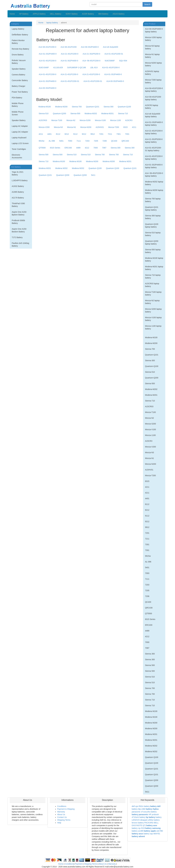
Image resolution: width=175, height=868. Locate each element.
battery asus (137, 834)
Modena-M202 (91, 113)
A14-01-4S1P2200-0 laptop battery (154, 158)
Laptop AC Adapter (20, 126)
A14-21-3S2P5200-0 (91, 54)
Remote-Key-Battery (20, 49)
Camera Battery (18, 75)
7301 (118, 134)
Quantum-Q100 (124, 107)
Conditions (62, 806)
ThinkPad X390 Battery (18, 205)
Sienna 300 (116, 148)
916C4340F (44, 67)
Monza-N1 (72, 127)
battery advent (138, 836)
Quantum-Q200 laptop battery (152, 242)
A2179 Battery (18, 198)
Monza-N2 (71, 120)
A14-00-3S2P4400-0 (115, 81)
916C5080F (110, 61)
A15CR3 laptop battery (152, 107)
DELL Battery (56, 14)
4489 (78, 148)
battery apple (150, 831)
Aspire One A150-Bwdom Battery (19, 230)
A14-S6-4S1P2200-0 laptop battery (154, 90)
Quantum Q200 (63, 175)
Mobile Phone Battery (18, 105)
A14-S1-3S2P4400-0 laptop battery (154, 124)
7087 (104, 148)
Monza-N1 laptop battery (152, 56)
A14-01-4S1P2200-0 (48, 61)
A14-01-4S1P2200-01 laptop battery (153, 149)
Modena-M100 (45, 107)
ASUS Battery (119, 14)
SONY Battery (72, 14)
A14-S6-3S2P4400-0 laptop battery (154, 30)
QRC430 (125, 141)
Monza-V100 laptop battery (153, 319)
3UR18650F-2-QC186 (76, 67)
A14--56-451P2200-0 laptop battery (154, 175)
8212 (67, 134)
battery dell (155, 806)
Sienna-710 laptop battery (153, 276)
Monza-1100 (116, 120)
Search (147, 4)
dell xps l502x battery (141, 806)
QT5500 (42, 148)
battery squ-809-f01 (152, 834)
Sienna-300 (109, 107)
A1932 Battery (18, 186)
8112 (58, 134)
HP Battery (24, 14)
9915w (41, 141)
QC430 (114, 141)
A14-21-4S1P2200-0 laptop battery (154, 132)
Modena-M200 (61, 107)
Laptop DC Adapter (20, 132)
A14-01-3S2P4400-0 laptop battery (154, 166)
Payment (79, 864)
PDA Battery (17, 98)
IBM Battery (103, 14)
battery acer (152, 825)
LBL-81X (94, 67)
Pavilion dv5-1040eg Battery (20, 245)
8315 (125, 127)
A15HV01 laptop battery (152, 73)
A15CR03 (43, 120)
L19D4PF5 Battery (20, 180)
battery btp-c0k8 (139, 809)
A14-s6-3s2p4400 (111, 47)
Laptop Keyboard (19, 138)
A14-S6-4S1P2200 (69, 47)
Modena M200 (92, 161)
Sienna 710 (128, 155)
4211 (134, 127)
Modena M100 (59, 161)
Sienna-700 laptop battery (153, 200)
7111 (79, 141)
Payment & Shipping (66, 809)
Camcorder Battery (20, 80)
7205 (96, 141)
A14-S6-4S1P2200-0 (47, 47)
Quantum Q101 (130, 168)
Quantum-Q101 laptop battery (152, 209)
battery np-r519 (138, 828)
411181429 (58, 67)
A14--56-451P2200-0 (91, 61)
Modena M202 (62, 168)
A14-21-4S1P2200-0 (70, 54)
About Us (61, 814)
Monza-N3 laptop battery (152, 47)
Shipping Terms (64, 820)
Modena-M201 (107, 113)
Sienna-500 (75, 113)
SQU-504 (123, 61)
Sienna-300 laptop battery (153, 217)
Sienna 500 (44, 155)
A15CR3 (129, 120)
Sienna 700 (100, 155)
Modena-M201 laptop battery (154, 268)
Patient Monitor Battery (18, 42)
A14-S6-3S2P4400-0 (90, 47)
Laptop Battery (18, 29)
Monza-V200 (44, 127)
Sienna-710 (123, 113)
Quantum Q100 (95, 168)
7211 (110, 134)
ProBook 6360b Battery (18, 222)
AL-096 (52, 141)
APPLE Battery (39, 14)
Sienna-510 (44, 113)
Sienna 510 (72, 155)
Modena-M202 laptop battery (154, 183)
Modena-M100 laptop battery (154, 259)
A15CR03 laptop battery (152, 285)
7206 (105, 141)
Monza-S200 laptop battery (153, 310)
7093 (70, 141)
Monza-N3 (58, 127)
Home (12, 14)
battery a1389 (138, 831)
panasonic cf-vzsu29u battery (144, 812)
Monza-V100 (100, 120)
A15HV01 (100, 127)
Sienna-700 (77, 107)
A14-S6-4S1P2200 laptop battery (153, 98)
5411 (93, 175)
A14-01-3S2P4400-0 (69, 61)
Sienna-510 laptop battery (153, 234)
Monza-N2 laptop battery (152, 302)
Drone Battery (18, 55)
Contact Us (62, 817)
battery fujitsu (152, 809)
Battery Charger (19, 86)
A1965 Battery (18, 192)
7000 (96, 148)
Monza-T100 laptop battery (153, 293)
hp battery (151, 817)
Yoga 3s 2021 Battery (18, 173)
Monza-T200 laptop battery (153, 81)
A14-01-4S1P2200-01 (114, 54)
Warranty (61, 812)
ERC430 (68, 148)
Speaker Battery (19, 69)
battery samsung (153, 828)
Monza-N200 (86, 127)
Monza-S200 (85, 120)
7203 (87, 141)
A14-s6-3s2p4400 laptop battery (153, 115)
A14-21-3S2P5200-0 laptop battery (154, 141)
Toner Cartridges (19, 149)
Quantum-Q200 (60, 113)
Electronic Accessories (17, 156)
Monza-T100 (57, 120)
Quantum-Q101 (93, 107)
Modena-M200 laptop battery (154, 192)
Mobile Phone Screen (18, 113)
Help (59, 823)
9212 (84, 134)
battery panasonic (140, 814)
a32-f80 (160, 831)
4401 (49, 134)
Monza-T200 (114, 127)
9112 (75, 134)
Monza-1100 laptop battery (153, 327)
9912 (93, 134)
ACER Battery (88, 14)
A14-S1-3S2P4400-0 (48, 54)
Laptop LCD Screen (20, 143)
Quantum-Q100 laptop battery (152, 225)
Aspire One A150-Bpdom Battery (19, 213)
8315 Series (55, 148)
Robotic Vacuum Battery (19, 62)
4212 (87, 148)
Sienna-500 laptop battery (153, 251)
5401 (61, 141)
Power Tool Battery (20, 92)
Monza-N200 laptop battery (153, 64)
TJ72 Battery (17, 237)
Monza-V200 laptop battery (153, 39)
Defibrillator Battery (20, 35)
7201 (101, 134)
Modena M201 (125, 161)
